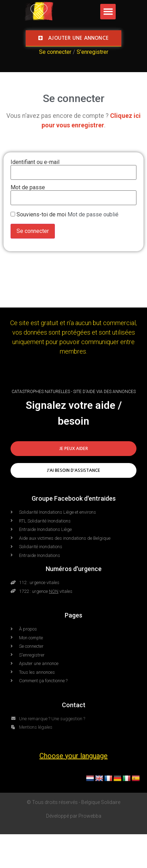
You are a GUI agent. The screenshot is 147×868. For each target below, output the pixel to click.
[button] (108, 12)
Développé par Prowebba (74, 816)
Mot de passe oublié (93, 214)
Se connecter (55, 52)
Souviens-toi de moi (41, 215)
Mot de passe (28, 188)
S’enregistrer (92, 52)
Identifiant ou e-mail (35, 162)
